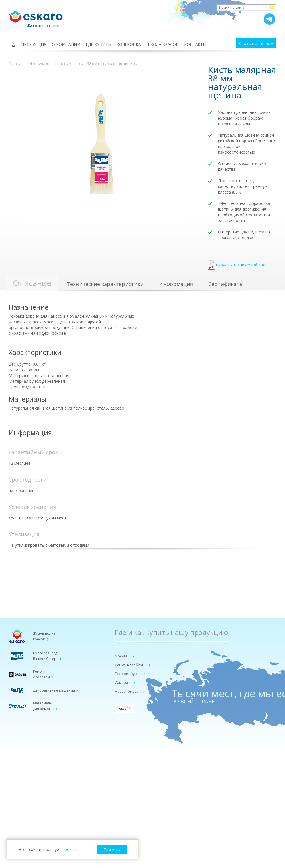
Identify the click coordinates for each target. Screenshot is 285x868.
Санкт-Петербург (130, 665)
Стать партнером (256, 43)
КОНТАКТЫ (195, 44)
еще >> (125, 708)
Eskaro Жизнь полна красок (39, 17)
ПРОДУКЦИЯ (34, 44)
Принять (112, 850)
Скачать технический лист (238, 265)
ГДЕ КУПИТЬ (98, 44)
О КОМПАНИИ (66, 44)
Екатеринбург (127, 674)
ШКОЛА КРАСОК (162, 44)
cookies (70, 849)
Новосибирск (127, 691)
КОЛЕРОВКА (129, 44)
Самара (122, 683)
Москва (121, 656)
